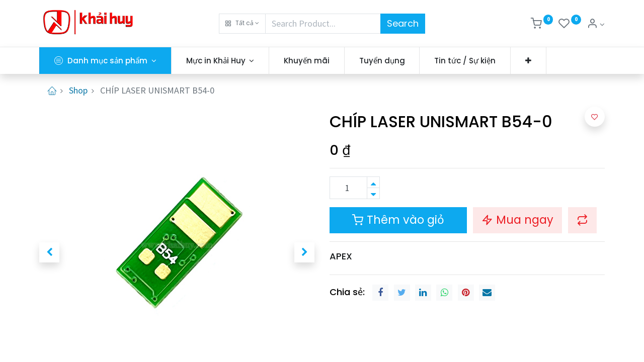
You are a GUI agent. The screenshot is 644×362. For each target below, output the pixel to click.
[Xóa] (373, 193)
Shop (78, 90)
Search (403, 23)
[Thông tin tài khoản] (596, 24)
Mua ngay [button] (517, 220)
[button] (242, 24)
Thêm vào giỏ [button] (398, 220)
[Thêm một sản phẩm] (373, 182)
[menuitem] (307, 61)
